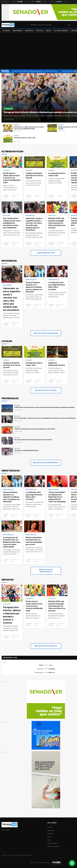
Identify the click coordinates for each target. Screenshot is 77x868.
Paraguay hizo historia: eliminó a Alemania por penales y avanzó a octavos (33, 71)
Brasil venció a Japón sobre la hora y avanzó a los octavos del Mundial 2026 (12, 178)
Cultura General (61, 31)
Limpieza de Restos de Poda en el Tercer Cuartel (34, 175)
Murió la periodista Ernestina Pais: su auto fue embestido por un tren (34, 541)
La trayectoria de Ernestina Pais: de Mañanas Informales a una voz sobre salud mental (12, 542)
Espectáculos (31, 280)
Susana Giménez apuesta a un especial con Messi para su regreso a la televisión (34, 287)
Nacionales (18, 31)
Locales (6, 31)
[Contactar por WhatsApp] (72, 863)
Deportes (29, 31)
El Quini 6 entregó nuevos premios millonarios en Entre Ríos (35, 429)
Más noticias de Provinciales (46, 463)
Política (40, 31)
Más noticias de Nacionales (46, 333)
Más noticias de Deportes (46, 646)
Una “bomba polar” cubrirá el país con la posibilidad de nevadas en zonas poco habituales (12, 223)
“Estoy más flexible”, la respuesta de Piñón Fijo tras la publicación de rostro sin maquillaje (57, 497)
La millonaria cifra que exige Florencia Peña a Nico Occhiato (57, 286)
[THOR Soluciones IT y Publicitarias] (56, 863)
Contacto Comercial (54, 846)
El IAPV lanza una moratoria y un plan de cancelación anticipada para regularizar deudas (45, 407)
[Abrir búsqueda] (69, 25)
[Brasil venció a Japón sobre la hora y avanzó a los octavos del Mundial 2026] (24, 128)
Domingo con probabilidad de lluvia (26, 450)
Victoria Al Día (10, 855)
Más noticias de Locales (46, 390)
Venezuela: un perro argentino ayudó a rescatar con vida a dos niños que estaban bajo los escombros (34, 224)
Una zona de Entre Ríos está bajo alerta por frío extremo (33, 440)
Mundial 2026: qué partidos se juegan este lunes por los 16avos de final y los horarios (57, 223)
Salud (49, 31)
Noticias (6, 216)
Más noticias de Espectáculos (46, 571)
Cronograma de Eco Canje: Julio (57, 174)
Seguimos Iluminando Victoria (57, 364)
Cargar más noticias (46, 253)
